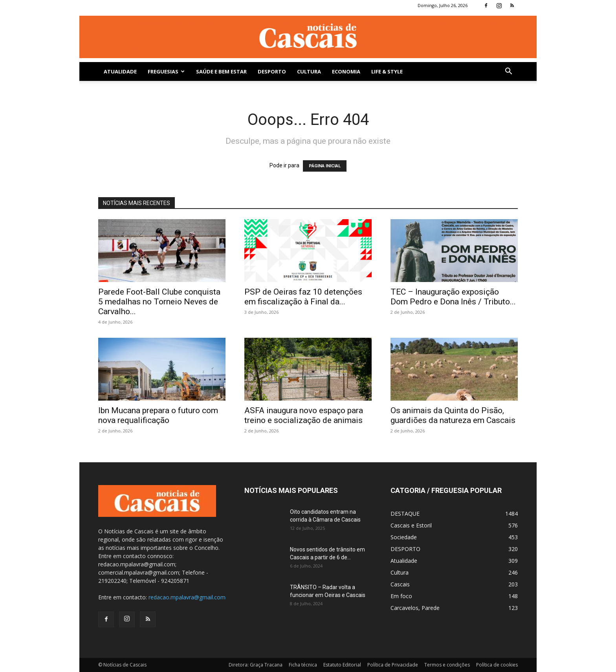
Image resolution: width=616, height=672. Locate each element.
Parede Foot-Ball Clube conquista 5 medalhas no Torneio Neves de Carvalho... (159, 302)
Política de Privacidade (393, 665)
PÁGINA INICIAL (325, 166)
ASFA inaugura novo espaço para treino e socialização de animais (304, 415)
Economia (346, 71)
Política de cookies (497, 665)
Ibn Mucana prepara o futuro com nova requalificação (158, 415)
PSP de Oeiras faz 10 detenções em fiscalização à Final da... (303, 297)
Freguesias (166, 71)
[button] (508, 72)
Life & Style (387, 71)
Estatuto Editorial (342, 665)
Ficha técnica (303, 665)
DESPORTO (272, 71)
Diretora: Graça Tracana (256, 665)
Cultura (309, 71)
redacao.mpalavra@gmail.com (187, 597)
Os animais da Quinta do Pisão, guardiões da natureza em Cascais (453, 415)
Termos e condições (447, 665)
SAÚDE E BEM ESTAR (221, 71)
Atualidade (120, 71)
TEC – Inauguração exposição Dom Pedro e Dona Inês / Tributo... (453, 297)
